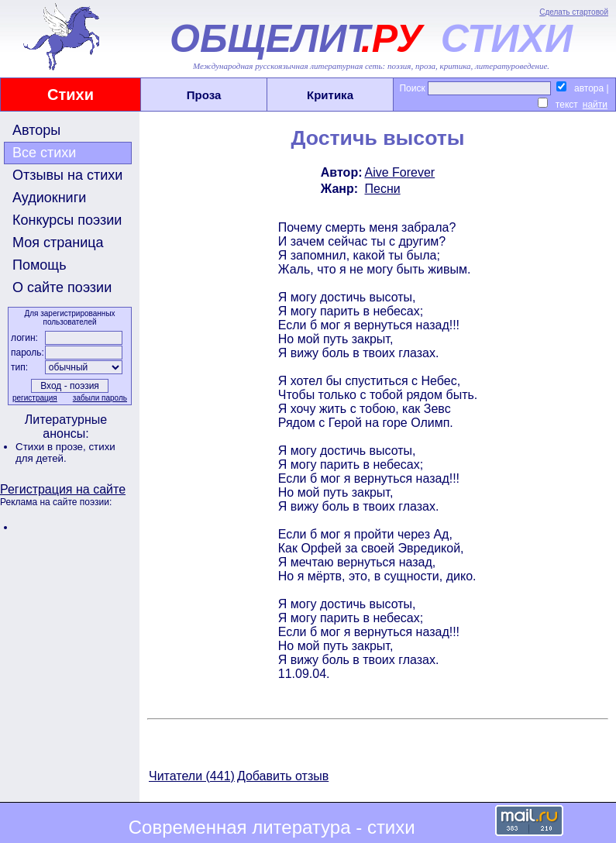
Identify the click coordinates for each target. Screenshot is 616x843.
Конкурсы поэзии (67, 220)
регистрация (35, 398)
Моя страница (58, 243)
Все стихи (44, 153)
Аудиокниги (49, 198)
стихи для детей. (65, 452)
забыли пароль (100, 398)
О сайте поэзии (62, 287)
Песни (382, 189)
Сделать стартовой (574, 12)
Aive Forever (399, 172)
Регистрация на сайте (63, 489)
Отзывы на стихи (67, 175)
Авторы (36, 130)
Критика (330, 95)
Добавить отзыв (283, 776)
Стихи (71, 95)
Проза (204, 95)
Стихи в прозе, (52, 447)
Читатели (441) (192, 776)
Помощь (40, 265)
